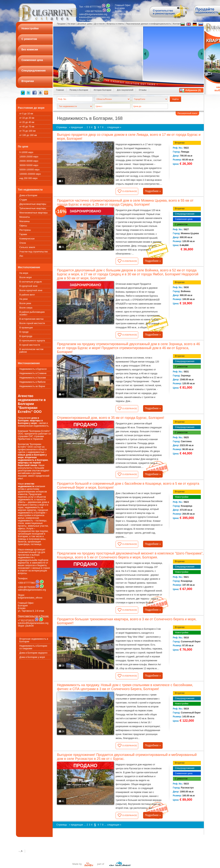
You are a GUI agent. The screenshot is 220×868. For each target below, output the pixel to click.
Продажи (61, 24)
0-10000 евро (26, 152)
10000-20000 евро (29, 157)
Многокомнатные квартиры (33, 213)
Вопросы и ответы (115, 24)
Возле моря (25, 277)
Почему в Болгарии (79, 90)
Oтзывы (143, 90)
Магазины (25, 221)
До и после (99, 24)
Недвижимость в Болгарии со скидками (33, 647)
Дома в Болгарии (28, 195)
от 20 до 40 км (27, 122)
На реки (24, 299)
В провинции (26, 328)
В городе (24, 332)
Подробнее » (153, 191)
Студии (23, 200)
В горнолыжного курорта (32, 341)
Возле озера (26, 308)
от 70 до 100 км (27, 131)
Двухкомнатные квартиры (33, 204)
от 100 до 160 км (28, 135)
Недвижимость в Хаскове (33, 378)
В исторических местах (31, 319)
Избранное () (193, 90)
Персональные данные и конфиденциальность (148, 24)
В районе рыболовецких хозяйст (32, 313)
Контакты (177, 24)
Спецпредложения (185, 214)
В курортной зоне (28, 286)
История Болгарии (102, 90)
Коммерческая (27, 239)
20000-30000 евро (29, 161)
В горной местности (30, 345)
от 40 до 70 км (27, 127)
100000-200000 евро (30, 174)
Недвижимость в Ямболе (32, 382)
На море (24, 273)
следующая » (114, 127)
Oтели (23, 243)
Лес (21, 256)
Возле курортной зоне (31, 290)
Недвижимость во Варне (32, 386)
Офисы (23, 226)
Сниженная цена (184, 219)
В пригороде (26, 336)
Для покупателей (125, 90)
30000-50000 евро (29, 165)
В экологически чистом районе (31, 351)
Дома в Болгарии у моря (32, 657)
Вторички (180, 143)
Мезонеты (25, 217)
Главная (60, 90)
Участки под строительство (34, 252)
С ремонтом (181, 224)
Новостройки (182, 497)
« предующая (76, 127)
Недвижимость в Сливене (33, 373)
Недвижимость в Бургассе (33, 369)
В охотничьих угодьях (31, 282)
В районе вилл (27, 295)
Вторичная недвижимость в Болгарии (34, 640)
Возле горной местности (32, 323)
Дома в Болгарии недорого (33, 653)
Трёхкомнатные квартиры (33, 208)
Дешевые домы (85, 24)
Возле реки (25, 303)
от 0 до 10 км (26, 114)
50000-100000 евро (29, 170)
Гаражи (23, 234)
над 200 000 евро (28, 178)
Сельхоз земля (27, 247)
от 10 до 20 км (27, 118)
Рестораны (25, 230)
